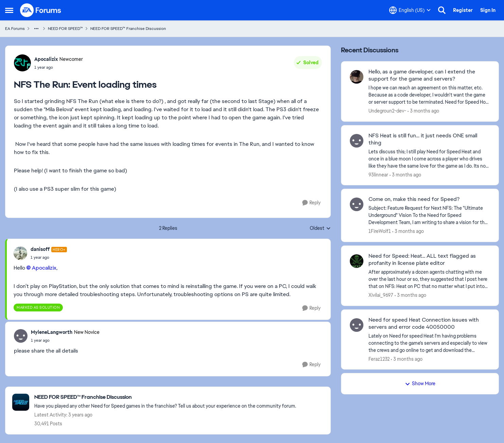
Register (463, 10)
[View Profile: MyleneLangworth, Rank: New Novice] (21, 336)
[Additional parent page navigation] (36, 29)
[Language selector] (410, 10)
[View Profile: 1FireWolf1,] (357, 204)
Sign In (488, 10)
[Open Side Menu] (9, 10)
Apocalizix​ (44, 268)
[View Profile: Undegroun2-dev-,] (357, 77)
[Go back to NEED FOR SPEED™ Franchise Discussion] (165, 397)
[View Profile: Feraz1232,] (357, 325)
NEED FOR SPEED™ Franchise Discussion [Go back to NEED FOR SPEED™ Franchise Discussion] (128, 29)
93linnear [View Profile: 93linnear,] (378, 174)
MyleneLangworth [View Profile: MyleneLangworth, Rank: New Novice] (52, 332)
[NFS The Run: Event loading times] (49, 257)
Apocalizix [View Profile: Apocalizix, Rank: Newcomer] (46, 59)
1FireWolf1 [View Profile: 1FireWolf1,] (380, 231)
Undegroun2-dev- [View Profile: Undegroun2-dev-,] (387, 111)
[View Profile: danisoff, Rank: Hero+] (20, 253)
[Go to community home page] (41, 10)
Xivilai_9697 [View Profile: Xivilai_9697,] (381, 295)
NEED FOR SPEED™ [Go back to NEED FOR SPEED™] (65, 29)
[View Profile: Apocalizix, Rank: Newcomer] (22, 63)
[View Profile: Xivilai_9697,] (357, 261)
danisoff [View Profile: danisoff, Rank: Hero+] (40, 249)
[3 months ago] (423, 111)
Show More (420, 384)
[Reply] (311, 203)
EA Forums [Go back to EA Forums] (15, 29)
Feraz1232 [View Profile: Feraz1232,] (379, 359)
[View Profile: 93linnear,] (357, 141)
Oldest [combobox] (320, 228)
